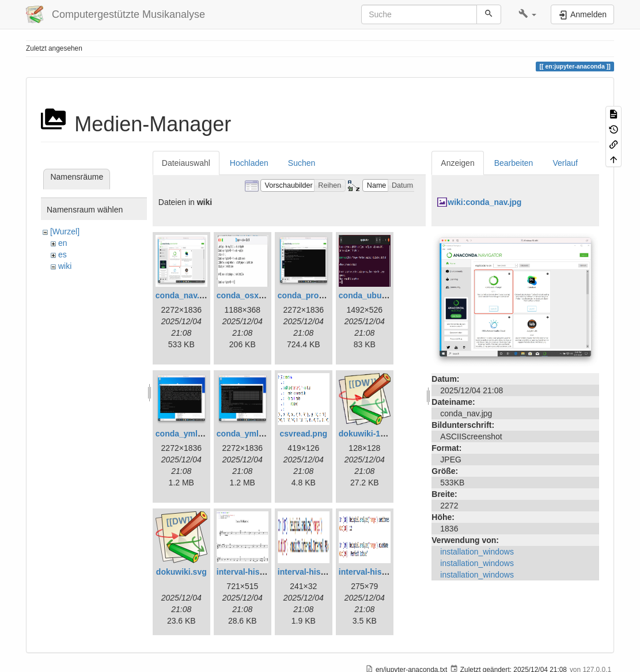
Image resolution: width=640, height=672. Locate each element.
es (63, 255)
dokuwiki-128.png (372, 434)
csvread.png (304, 434)
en (63, 243)
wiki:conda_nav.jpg (484, 202)
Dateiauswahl (186, 163)
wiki (65, 266)
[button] (527, 14)
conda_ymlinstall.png (258, 434)
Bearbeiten (514, 163)
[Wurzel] (65, 231)
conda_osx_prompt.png (262, 295)
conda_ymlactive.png (196, 434)
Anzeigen (457, 163)
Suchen (302, 163)
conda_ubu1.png (371, 295)
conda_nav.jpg (183, 295)
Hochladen (249, 163)
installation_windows (477, 552)
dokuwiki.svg (181, 572)
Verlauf (565, 163)
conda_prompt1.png (317, 295)
